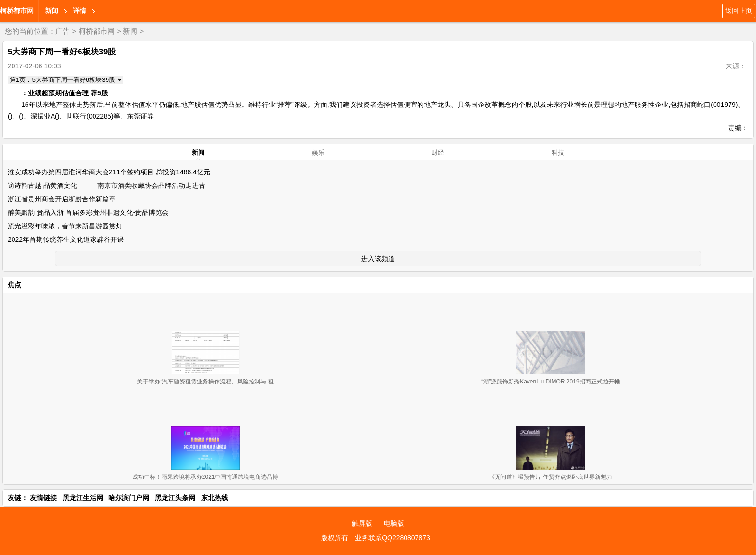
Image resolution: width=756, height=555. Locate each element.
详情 (80, 11)
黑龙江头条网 (175, 498)
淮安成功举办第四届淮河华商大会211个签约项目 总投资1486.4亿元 (109, 172)
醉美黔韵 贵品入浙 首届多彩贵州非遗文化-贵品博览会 (88, 212)
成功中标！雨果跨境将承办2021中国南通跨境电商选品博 (206, 477)
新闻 (52, 11)
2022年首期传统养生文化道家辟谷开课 (66, 239)
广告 (63, 31)
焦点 (14, 285)
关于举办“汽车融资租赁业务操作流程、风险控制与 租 (205, 382)
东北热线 (215, 498)
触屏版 (362, 523)
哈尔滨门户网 (129, 498)
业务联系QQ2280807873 (392, 538)
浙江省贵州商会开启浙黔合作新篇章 (62, 199)
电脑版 (394, 523)
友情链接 (43, 498)
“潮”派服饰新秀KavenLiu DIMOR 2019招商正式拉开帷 (550, 382)
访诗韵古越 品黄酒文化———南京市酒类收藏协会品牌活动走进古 (107, 185)
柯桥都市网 (17, 11)
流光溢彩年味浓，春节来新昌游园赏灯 (65, 226)
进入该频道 (378, 259)
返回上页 (739, 11)
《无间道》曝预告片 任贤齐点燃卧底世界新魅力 (550, 477)
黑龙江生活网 (83, 498)
